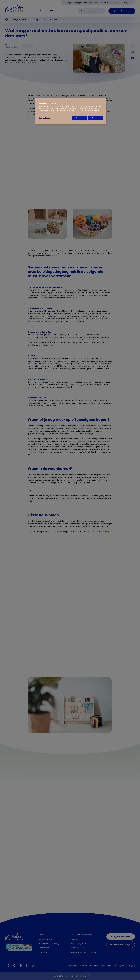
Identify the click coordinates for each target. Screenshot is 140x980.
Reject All (79, 118)
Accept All (96, 118)
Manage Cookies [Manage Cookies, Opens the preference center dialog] (44, 118)
